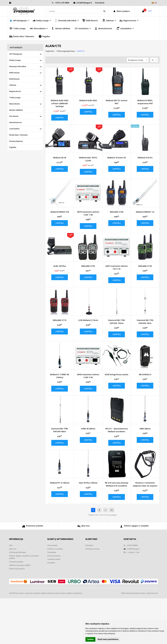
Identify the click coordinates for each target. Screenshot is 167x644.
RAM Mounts (90, 21)
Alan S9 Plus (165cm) (88, 483)
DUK (11, 545)
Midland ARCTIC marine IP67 (117, 102)
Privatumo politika (33, 527)
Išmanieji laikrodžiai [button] (65, 21)
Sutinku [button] (90, 639)
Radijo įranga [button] (40, 21)
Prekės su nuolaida (55, 549)
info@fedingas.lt (83, 3)
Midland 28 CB (60, 158)
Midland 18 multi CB (117, 158)
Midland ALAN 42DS (88, 100)
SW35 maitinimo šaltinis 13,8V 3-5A (88, 376)
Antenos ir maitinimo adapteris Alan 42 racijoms (145, 484)
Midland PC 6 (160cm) (60, 483)
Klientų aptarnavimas (60, 539)
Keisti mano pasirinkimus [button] (108, 639)
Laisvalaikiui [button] (124, 28)
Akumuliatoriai (103, 28)
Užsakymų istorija (92, 549)
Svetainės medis (54, 559)
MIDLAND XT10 (60, 320)
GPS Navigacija (16, 54)
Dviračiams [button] (82, 28)
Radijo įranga (15, 60)
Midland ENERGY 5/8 (60, 212)
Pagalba (44, 36)
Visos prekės (52, 545)
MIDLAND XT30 (145, 266)
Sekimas (13, 85)
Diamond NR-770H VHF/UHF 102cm (117, 322)
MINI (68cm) (145, 429)
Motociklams (15, 104)
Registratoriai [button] (128, 21)
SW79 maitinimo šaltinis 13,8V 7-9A (88, 213)
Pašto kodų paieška (17, 569)
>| (112, 510)
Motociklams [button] (38, 28)
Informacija (16, 539)
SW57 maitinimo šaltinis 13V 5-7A (117, 267)
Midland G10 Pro (145, 158)
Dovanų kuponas (16, 141)
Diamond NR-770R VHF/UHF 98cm (60, 430)
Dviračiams (14, 116)
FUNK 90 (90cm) (88, 429)
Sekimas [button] (108, 21)
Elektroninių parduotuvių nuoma (133, 593)
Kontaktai (100, 3)
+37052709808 (131, 545)
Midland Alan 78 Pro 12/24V (88, 159)
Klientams (91, 539)
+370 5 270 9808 (60, 3)
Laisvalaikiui (14, 129)
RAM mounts (14, 73)
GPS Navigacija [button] (18, 21)
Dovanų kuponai (54, 556)
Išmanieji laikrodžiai (18, 66)
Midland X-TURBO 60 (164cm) (60, 376)
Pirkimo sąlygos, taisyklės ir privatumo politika (24, 557)
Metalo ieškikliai (61, 28)
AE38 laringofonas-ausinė (117, 374)
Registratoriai (15, 91)
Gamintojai (52, 552)
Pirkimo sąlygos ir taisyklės (134, 527)
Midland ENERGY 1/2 (145, 212)
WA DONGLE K (145, 374)
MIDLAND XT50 (88, 266)
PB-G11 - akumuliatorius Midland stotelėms (117, 430)
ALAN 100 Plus (60, 266)
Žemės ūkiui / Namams (22, 36)
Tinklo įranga (17, 28)
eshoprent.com (152, 593)
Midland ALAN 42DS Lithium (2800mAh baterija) (60, 103)
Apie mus (83, 527)
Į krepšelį (60, 118)
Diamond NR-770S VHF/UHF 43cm (145, 322)
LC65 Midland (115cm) (88, 320)
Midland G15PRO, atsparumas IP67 (145, 102)
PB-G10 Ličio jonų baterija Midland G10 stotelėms (117, 484)
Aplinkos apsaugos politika (20, 565)
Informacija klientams (18, 552)
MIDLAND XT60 (117, 212)
